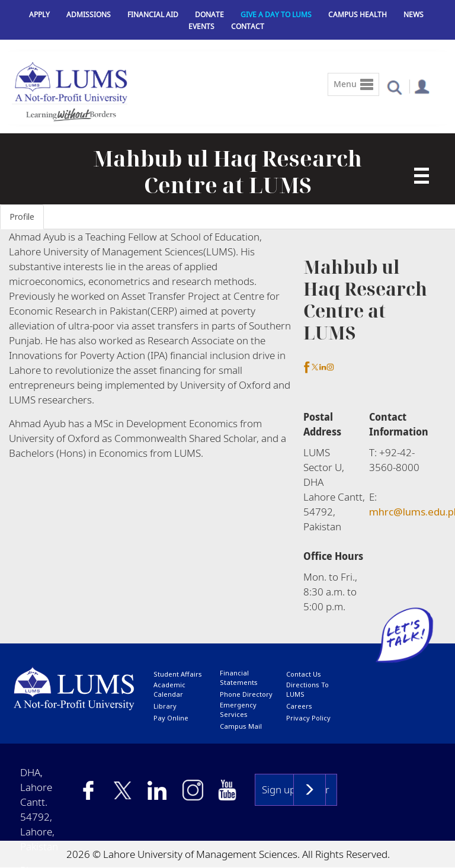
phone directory (246, 694)
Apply (39, 15)
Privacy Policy (308, 718)
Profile (22, 217)
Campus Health (358, 15)
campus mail (241, 726)
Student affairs (178, 674)
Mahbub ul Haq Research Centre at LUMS (227, 172)
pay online (171, 718)
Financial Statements (239, 678)
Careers (299, 706)
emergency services (238, 710)
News (414, 15)
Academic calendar (169, 689)
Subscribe (310, 790)
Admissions (89, 15)
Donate (209, 15)
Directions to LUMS (307, 689)
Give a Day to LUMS (276, 15)
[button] (394, 87)
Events (201, 26)
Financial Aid (153, 15)
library (165, 706)
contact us (304, 674)
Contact (248, 26)
